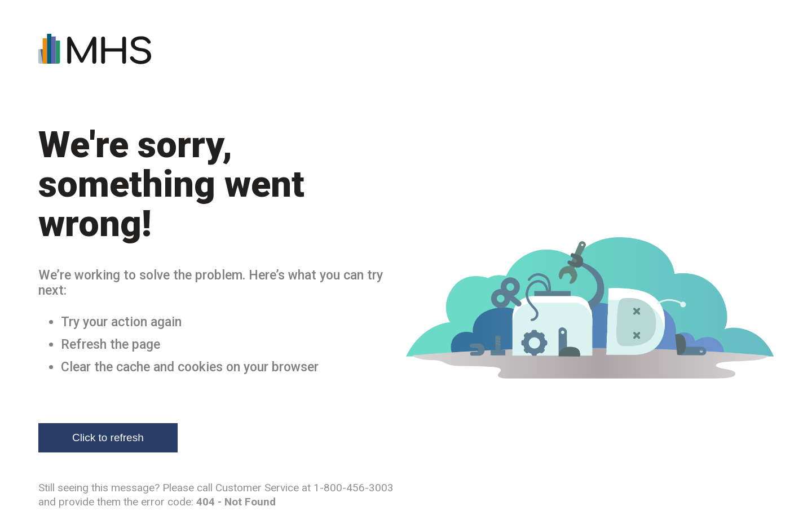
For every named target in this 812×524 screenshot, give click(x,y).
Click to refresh (108, 438)
